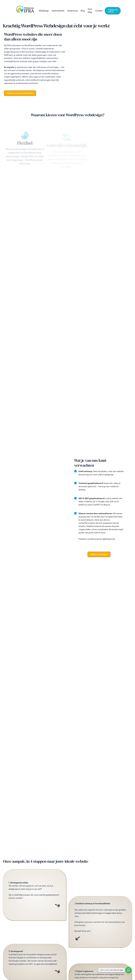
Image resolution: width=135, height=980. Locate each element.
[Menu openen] (57, 905)
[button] (113, 11)
